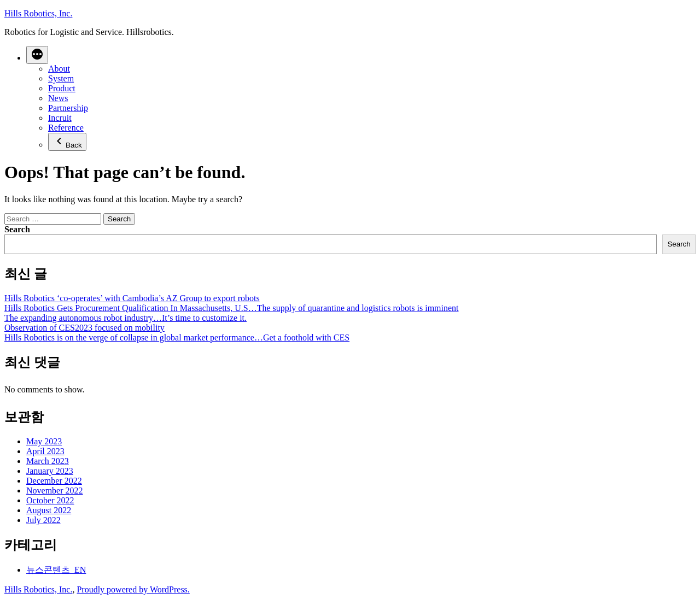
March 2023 (48, 461)
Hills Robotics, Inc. (38, 13)
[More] (37, 55)
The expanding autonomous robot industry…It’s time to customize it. (126, 318)
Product (62, 88)
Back (67, 142)
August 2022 (49, 510)
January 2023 (50, 471)
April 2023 (45, 451)
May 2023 (44, 441)
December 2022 (54, 481)
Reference (66, 128)
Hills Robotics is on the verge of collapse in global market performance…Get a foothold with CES (177, 337)
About (59, 69)
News (58, 98)
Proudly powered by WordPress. (133, 589)
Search (17, 229)
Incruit (60, 118)
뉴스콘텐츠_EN (56, 570)
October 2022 (50, 500)
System (61, 78)
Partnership (68, 108)
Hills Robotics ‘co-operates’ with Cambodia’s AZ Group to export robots (132, 298)
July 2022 (43, 520)
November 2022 (55, 491)
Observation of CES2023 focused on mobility (84, 328)
